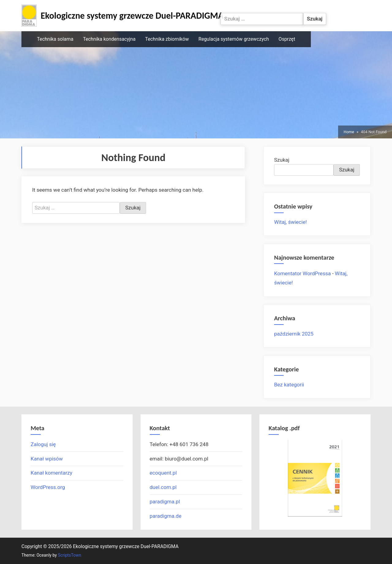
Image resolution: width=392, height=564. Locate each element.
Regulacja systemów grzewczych (234, 39)
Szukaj (282, 160)
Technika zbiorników (167, 39)
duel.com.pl (163, 487)
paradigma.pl (165, 502)
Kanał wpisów (47, 459)
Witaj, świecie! (290, 222)
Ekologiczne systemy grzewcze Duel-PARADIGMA (132, 16)
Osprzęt (287, 39)
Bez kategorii (289, 385)
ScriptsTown (70, 555)
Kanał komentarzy (51, 473)
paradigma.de (166, 516)
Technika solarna (55, 39)
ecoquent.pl (163, 473)
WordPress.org (48, 487)
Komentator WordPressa (302, 273)
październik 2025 (294, 334)
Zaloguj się (43, 444)
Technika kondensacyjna (109, 39)
